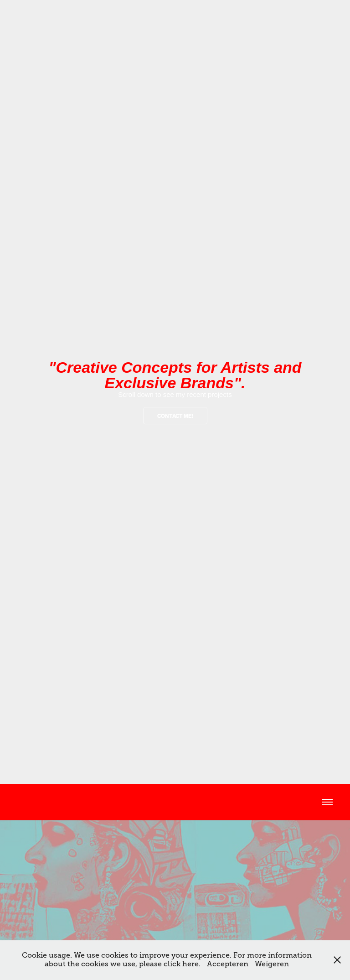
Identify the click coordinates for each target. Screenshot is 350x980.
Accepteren (228, 964)
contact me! (175, 416)
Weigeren (272, 964)
